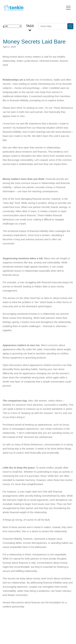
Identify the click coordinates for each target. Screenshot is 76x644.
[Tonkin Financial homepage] (34, 8)
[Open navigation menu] (68, 8)
